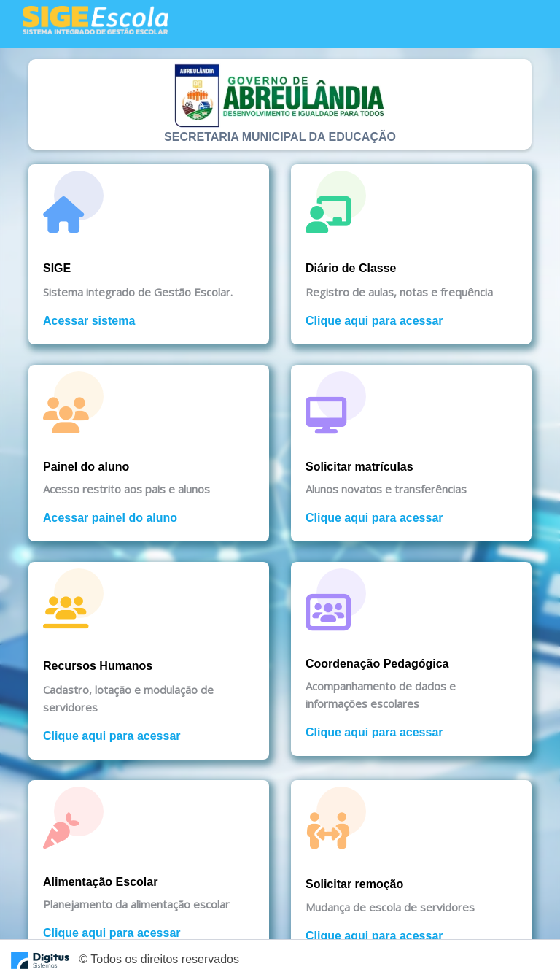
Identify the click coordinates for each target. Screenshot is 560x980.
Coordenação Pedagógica (377, 664)
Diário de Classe (351, 268)
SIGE (57, 268)
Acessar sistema (89, 321)
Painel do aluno (86, 467)
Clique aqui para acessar (374, 321)
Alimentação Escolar (100, 882)
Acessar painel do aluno (110, 518)
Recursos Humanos (98, 666)
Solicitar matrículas (359, 467)
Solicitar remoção (354, 884)
